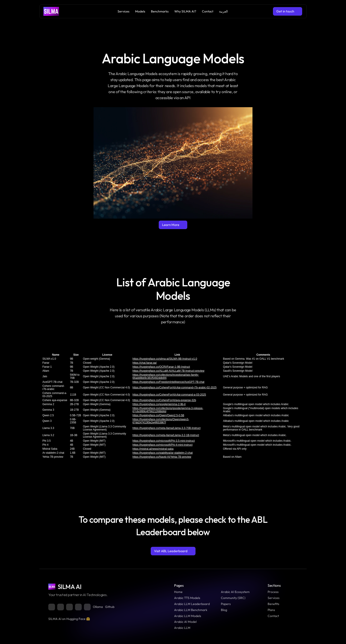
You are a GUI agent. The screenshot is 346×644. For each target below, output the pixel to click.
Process (273, 592)
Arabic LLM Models (188, 616)
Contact (273, 616)
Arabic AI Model (185, 622)
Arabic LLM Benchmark (191, 610)
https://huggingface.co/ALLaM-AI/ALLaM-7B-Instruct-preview (168, 371)
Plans (271, 610)
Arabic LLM (182, 628)
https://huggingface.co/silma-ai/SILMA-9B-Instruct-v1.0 (165, 359)
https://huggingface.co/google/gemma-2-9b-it (159, 404)
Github (110, 607)
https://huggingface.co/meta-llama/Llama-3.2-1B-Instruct (166, 435)
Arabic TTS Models (187, 598)
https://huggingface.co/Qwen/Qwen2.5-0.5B (158, 415)
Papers (226, 604)
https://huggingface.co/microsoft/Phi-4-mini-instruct (162, 445)
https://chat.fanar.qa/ (145, 363)
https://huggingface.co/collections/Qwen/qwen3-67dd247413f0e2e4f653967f (161, 421)
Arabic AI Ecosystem (235, 592)
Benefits (273, 604)
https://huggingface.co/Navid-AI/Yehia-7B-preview (162, 457)
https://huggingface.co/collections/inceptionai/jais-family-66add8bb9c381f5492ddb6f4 (166, 376)
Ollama (98, 607)
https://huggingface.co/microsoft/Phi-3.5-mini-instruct (164, 441)
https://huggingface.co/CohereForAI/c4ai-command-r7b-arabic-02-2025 (175, 388)
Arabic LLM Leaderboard (192, 604)
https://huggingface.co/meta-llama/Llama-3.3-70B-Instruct (166, 428)
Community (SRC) (233, 598)
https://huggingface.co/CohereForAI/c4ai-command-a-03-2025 (169, 395)
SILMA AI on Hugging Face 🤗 (69, 619)
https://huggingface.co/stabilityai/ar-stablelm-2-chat (163, 453)
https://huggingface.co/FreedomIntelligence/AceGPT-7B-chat (168, 382)
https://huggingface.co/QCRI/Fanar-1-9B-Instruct (161, 367)
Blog (224, 610)
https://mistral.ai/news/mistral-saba (153, 449)
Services (274, 598)
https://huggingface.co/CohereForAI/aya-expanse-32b (164, 400)
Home (178, 592)
